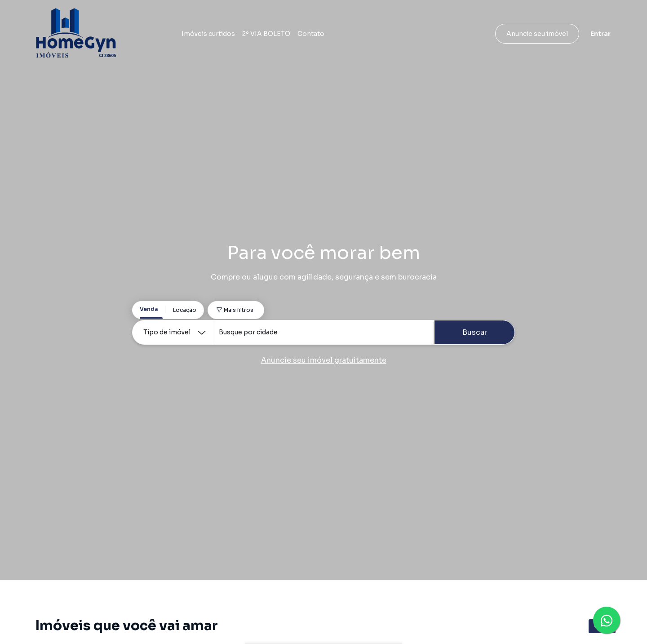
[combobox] (323, 332)
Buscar (475, 332)
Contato (311, 34)
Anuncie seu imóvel (537, 34)
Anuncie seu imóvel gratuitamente (324, 360)
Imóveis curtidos (208, 34)
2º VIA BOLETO (266, 34)
